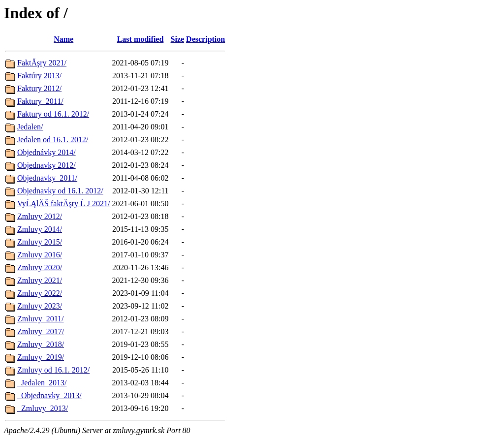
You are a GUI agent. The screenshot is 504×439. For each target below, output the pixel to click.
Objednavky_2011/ (47, 178)
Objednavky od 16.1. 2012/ (60, 191)
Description (205, 39)
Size (178, 39)
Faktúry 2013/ (39, 76)
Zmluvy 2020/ (40, 267)
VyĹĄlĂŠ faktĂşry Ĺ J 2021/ (63, 204)
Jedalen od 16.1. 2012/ (53, 140)
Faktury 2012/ (39, 88)
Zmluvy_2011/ (41, 319)
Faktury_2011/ (40, 101)
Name (63, 39)
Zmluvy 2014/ (40, 229)
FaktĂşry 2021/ (42, 63)
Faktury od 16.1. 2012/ (53, 114)
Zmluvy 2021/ (40, 280)
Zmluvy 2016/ (40, 255)
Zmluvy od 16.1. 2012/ (53, 370)
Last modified (141, 39)
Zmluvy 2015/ (40, 242)
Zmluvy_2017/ (41, 331)
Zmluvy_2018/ (41, 344)
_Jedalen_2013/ (42, 383)
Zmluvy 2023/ (40, 306)
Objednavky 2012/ (47, 165)
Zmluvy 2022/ (40, 293)
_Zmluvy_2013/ (43, 408)
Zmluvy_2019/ (41, 357)
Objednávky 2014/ (47, 152)
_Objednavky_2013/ (49, 395)
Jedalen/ (30, 127)
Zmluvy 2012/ (40, 216)
